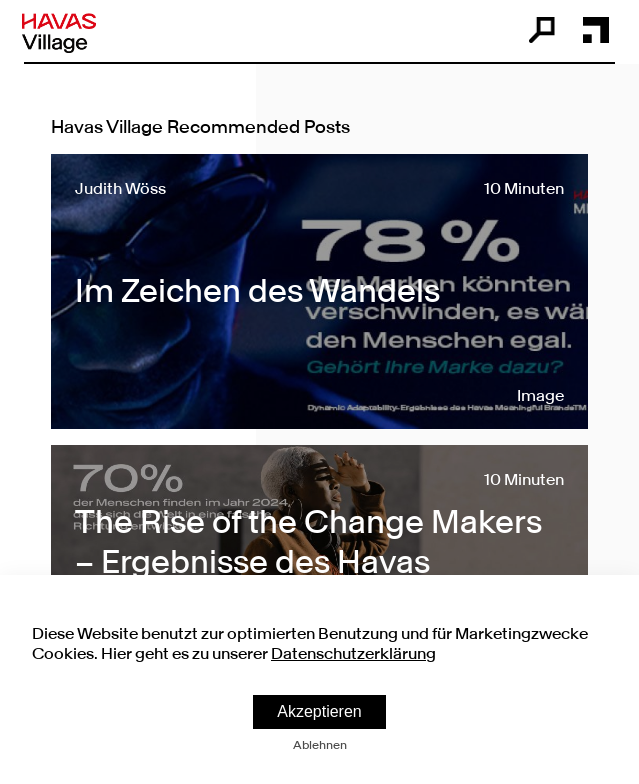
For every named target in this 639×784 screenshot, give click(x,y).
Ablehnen (320, 744)
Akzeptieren (319, 711)
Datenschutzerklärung (353, 653)
